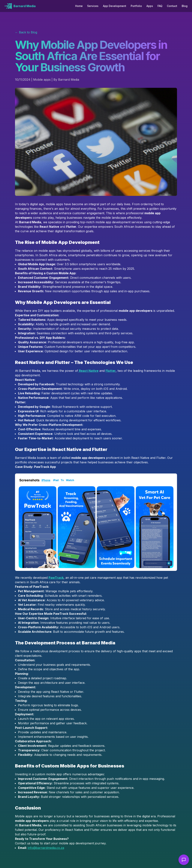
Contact (172, 6)
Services (93, 6)
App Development (115, 6)
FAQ (160, 6)
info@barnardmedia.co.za (46, 848)
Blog (185, 6)
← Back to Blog (26, 32)
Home (79, 6)
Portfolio (136, 6)
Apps (150, 6)
